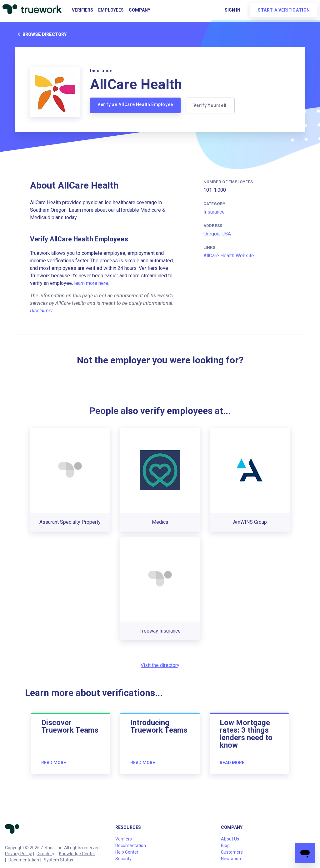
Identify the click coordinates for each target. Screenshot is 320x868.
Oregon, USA (217, 234)
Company (140, 10)
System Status (58, 860)
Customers (232, 852)
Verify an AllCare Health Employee (135, 104)
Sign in (232, 10)
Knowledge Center (77, 854)
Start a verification (284, 10)
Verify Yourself (210, 105)
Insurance (214, 212)
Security (123, 859)
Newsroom (232, 859)
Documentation (24, 860)
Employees (111, 10)
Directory (45, 854)
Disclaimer (41, 311)
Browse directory (41, 34)
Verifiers (82, 10)
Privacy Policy (18, 854)
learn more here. (92, 283)
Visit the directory (160, 665)
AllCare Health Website (229, 256)
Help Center (127, 852)
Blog (225, 845)
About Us (230, 839)
